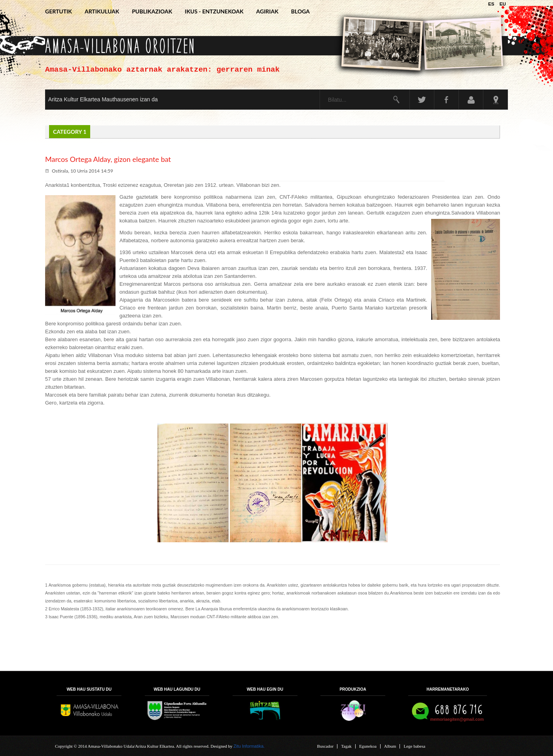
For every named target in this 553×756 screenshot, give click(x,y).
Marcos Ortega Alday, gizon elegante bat (108, 159)
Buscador (326, 746)
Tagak (346, 746)
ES (492, 4)
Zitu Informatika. (249, 746)
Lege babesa (414, 746)
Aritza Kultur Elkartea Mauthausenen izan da (103, 99)
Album (390, 746)
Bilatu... (320, 90)
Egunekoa (368, 746)
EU (503, 4)
